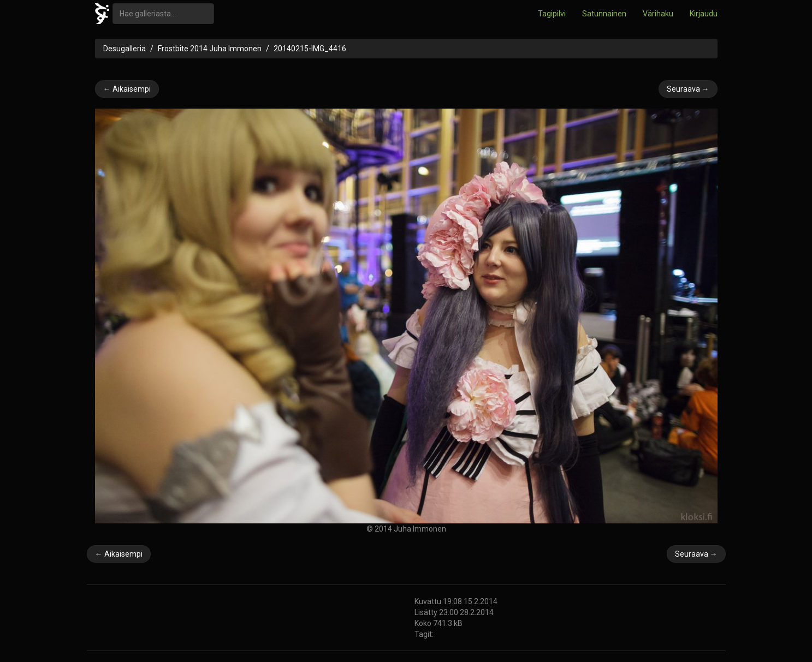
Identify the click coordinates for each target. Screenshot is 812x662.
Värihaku (658, 14)
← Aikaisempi (127, 89)
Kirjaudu (704, 14)
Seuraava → (688, 89)
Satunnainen (604, 14)
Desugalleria (125, 49)
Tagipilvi (552, 14)
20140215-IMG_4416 (310, 49)
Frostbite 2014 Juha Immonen (210, 49)
